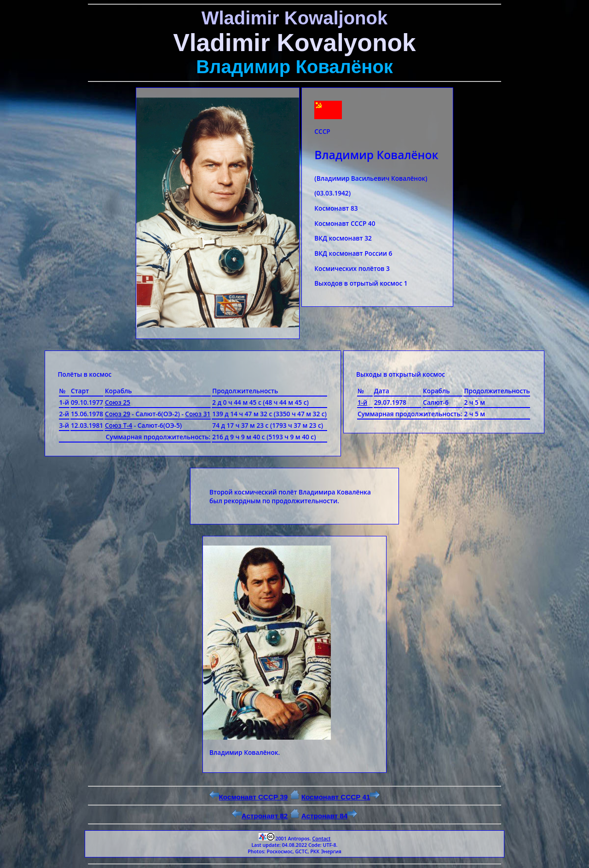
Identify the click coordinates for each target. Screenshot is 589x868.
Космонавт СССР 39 (249, 797)
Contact (321, 839)
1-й (363, 402)
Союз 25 (118, 402)
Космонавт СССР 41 (341, 797)
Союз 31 (198, 414)
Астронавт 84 (329, 816)
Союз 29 (118, 414)
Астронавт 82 (260, 816)
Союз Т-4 (118, 425)
